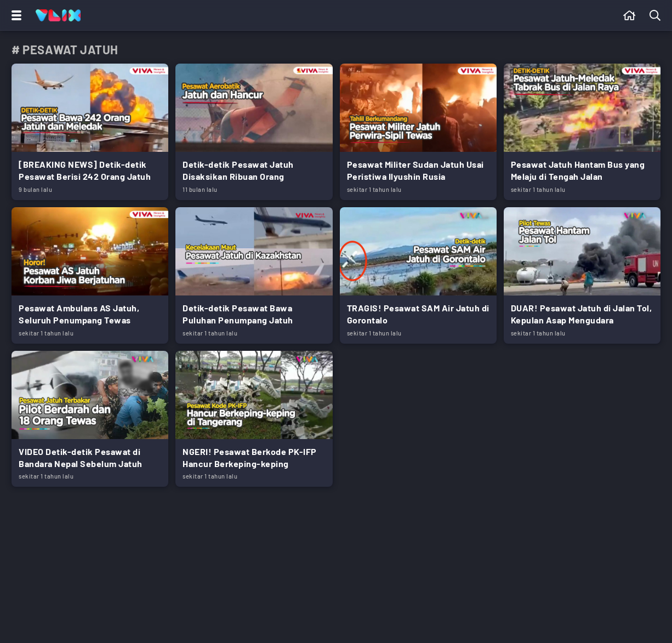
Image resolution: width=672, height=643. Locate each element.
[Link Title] (90, 132)
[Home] (58, 15)
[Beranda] (630, 15)
